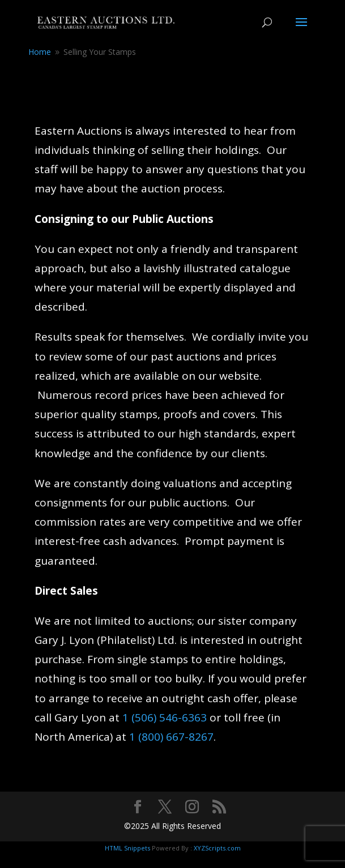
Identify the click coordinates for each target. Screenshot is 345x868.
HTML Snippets (127, 848)
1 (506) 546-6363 (165, 717)
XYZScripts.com (217, 848)
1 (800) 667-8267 (171, 737)
